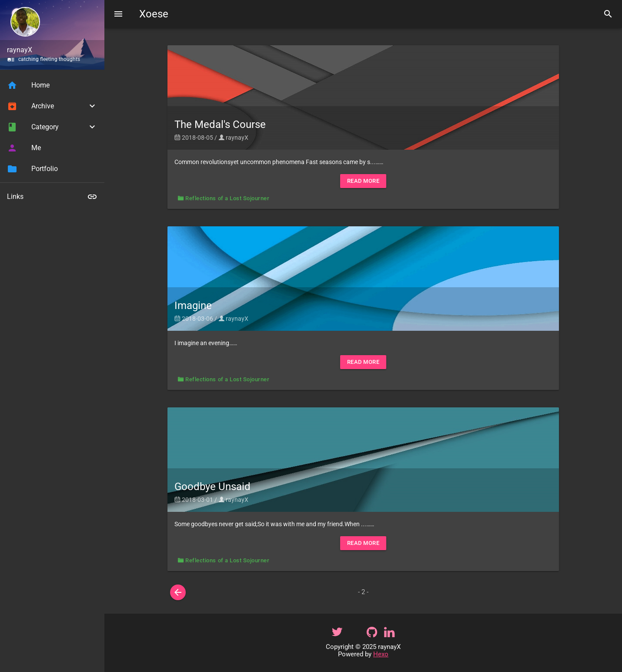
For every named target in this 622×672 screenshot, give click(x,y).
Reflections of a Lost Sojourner (227, 198)
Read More (363, 181)
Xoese (154, 14)
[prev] (178, 592)
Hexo (381, 654)
